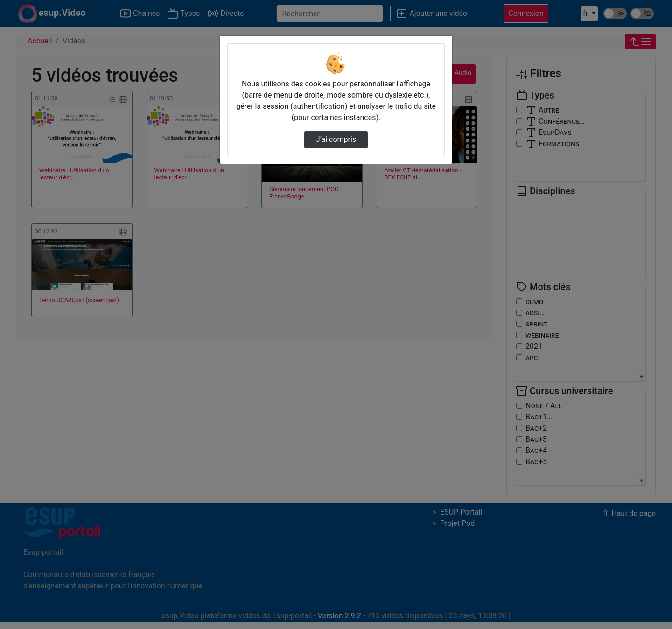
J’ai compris (336, 139)
